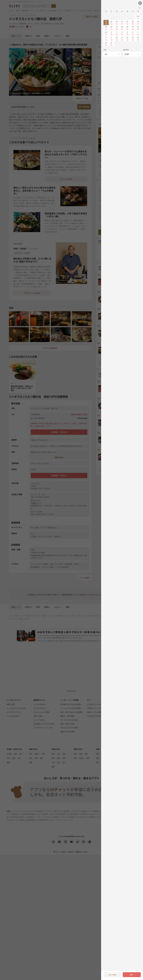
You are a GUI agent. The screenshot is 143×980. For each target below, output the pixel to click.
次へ (132, 975)
